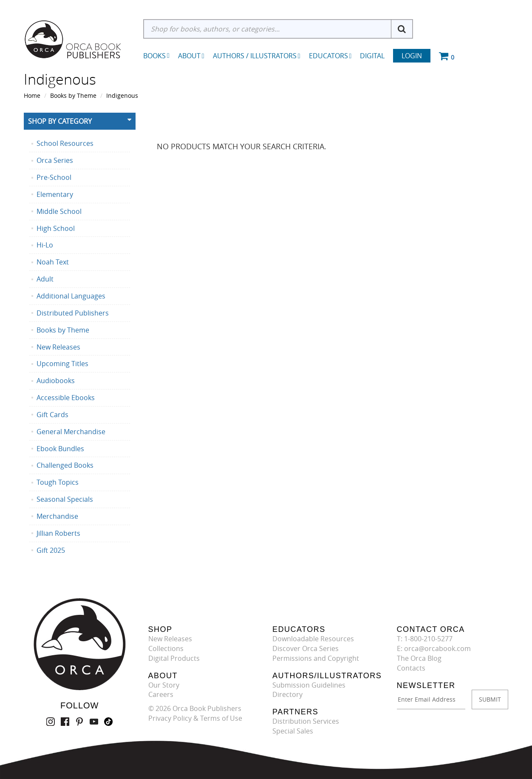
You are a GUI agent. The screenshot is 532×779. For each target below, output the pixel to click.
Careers (161, 694)
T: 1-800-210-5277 (425, 639)
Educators (330, 56)
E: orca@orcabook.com (434, 648)
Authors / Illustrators (257, 56)
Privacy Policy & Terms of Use (195, 718)
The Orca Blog (419, 658)
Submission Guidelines (309, 685)
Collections (166, 648)
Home (32, 95)
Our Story (164, 685)
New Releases (170, 639)
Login (412, 56)
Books (154, 56)
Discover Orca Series (306, 648)
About (191, 56)
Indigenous (122, 95)
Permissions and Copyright (316, 658)
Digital (372, 56)
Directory (287, 694)
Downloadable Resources (313, 639)
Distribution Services (306, 721)
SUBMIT (490, 699)
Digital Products (174, 658)
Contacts (411, 668)
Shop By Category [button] (60, 121)
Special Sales (293, 731)
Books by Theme (73, 95)
